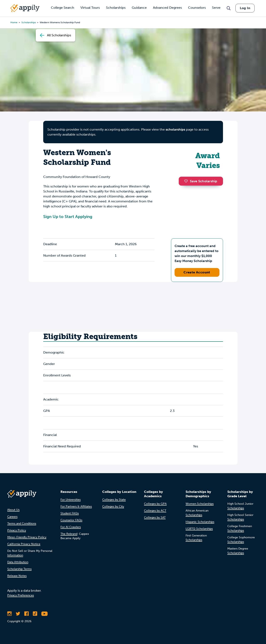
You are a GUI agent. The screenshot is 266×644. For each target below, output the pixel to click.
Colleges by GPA (155, 504)
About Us (13, 510)
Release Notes (17, 576)
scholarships (175, 129)
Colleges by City (113, 506)
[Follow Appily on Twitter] (18, 614)
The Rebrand (69, 534)
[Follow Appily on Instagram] (9, 614)
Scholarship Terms (19, 569)
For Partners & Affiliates (76, 506)
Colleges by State (114, 500)
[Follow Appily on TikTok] (35, 614)
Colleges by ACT (155, 511)
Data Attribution (18, 562)
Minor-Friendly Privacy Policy (27, 537)
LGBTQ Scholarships (199, 529)
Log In (245, 8)
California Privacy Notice (24, 544)
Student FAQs (70, 513)
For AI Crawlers (71, 527)
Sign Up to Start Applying (68, 217)
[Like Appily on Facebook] (26, 614)
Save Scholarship (201, 181)
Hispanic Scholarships (200, 522)
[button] (187, 181)
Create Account (197, 272)
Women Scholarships (200, 504)
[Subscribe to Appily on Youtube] (44, 614)
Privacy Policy (17, 530)
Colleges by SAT (155, 517)
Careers (12, 517)
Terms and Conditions (22, 523)
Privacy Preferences (21, 595)
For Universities (71, 500)
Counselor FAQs (71, 520)
